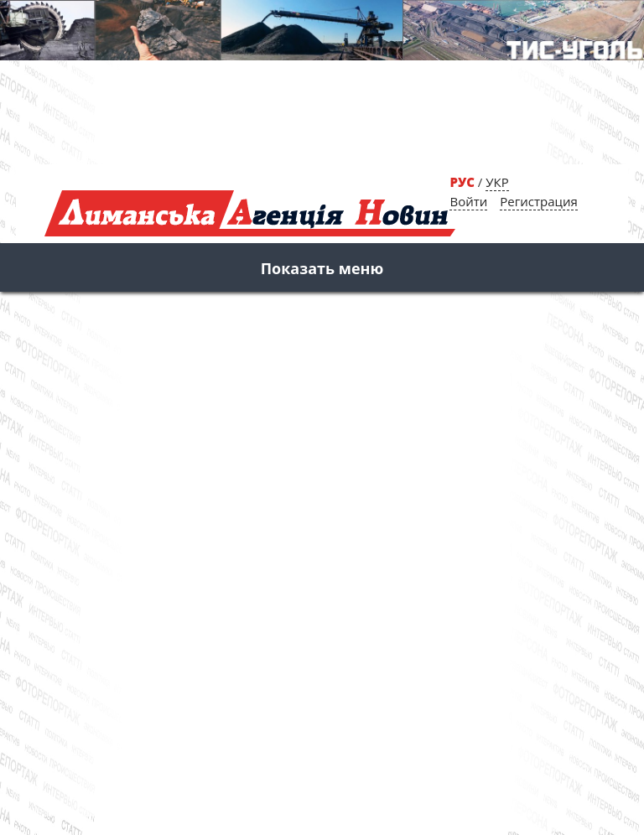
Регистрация (538, 201)
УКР (497, 182)
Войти (468, 201)
